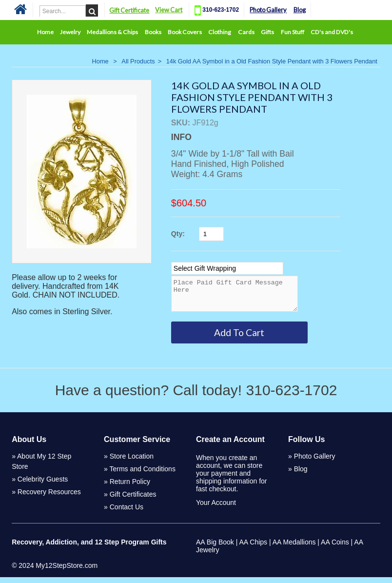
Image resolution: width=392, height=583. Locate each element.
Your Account (216, 508)
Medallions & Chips (112, 32)
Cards (246, 32)
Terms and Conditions (143, 475)
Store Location (132, 462)
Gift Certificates (133, 500)
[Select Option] (227, 268)
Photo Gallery (268, 10)
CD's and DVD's (332, 32)
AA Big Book (215, 548)
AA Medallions (294, 548)
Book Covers (185, 32)
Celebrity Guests (43, 485)
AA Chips (253, 548)
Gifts (267, 32)
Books (153, 32)
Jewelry (70, 32)
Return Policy (130, 487)
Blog (300, 10)
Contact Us (127, 513)
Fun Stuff (293, 32)
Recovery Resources (49, 498)
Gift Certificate (129, 10)
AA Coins (335, 548)
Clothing (220, 32)
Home (45, 32)
